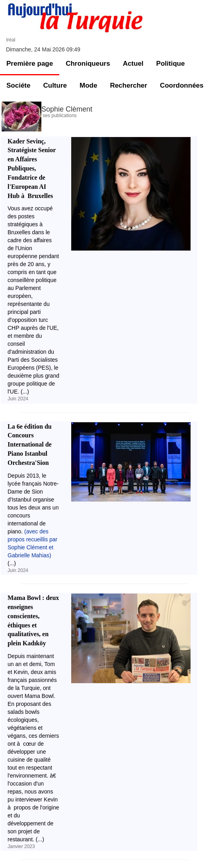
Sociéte (18, 85)
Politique (171, 64)
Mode (88, 85)
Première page (30, 64)
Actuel (133, 64)
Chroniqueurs (88, 64)
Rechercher (129, 85)
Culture (55, 85)
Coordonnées (182, 85)
